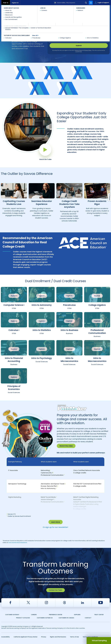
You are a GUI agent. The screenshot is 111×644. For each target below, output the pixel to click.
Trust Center (99, 615)
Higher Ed (15, 3)
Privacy (44, 637)
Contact (102, 9)
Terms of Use (74, 637)
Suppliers (77, 615)
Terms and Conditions (90, 637)
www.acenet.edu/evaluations (18, 543)
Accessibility (6, 637)
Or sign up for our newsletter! (55, 527)
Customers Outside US (45, 618)
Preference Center (56, 615)
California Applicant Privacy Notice (25, 637)
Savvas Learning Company (9, 15)
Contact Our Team (56, 590)
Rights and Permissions (58, 637)
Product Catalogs (23, 618)
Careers (34, 615)
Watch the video (66, 446)
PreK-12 (6, 3)
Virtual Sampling (99, 641)
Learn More (56, 522)
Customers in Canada (66, 618)
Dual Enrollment (24, 15)
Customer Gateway (12, 615)
